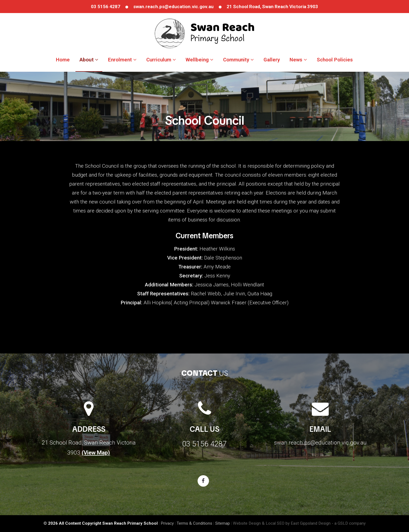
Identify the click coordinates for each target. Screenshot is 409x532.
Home (63, 60)
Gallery (272, 60)
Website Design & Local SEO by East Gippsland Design (282, 523)
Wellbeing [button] (199, 60)
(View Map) (96, 453)
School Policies (335, 60)
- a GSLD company (349, 523)
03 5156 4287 (106, 7)
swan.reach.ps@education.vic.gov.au (173, 7)
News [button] (298, 60)
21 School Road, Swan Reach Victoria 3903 (272, 7)
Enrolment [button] (122, 60)
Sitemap (223, 523)
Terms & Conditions (194, 523)
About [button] (89, 60)
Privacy (167, 523)
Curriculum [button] (161, 60)
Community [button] (238, 60)
